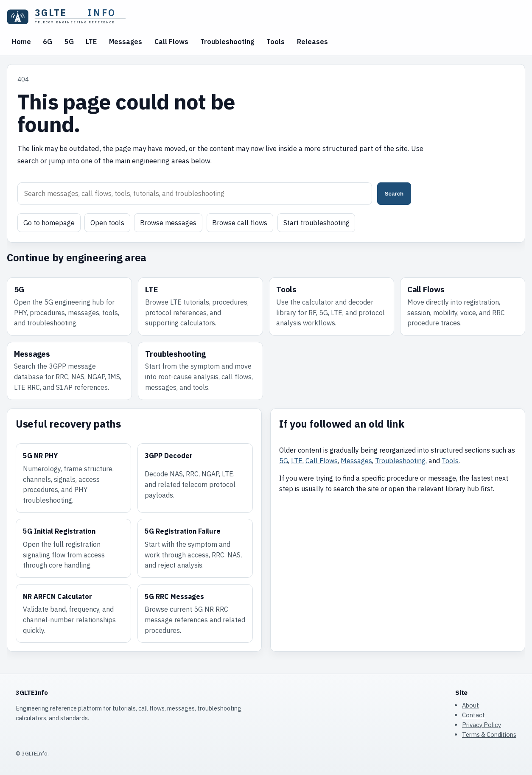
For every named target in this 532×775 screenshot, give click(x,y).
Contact (473, 715)
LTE (91, 42)
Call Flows (171, 42)
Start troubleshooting (316, 223)
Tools (276, 42)
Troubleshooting (227, 42)
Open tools (107, 223)
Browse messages (168, 223)
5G (69, 42)
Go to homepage (49, 223)
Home (21, 42)
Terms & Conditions (489, 734)
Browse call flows (240, 223)
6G (48, 42)
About (470, 705)
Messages (126, 42)
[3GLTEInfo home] (70, 17)
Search (394, 194)
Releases (312, 42)
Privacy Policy (482, 725)
